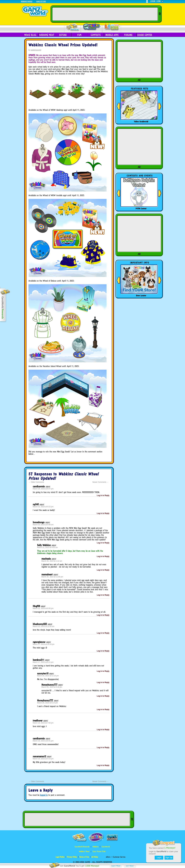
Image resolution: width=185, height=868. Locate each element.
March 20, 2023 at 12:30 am (44, 626)
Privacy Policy (72, 857)
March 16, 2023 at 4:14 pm (43, 759)
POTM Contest (141, 209)
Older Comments (36, 482)
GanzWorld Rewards (82, 847)
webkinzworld (36, 50)
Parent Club (112, 27)
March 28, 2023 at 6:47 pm (43, 489)
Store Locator (141, 296)
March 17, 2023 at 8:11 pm (43, 662)
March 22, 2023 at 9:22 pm (43, 507)
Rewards (73, 27)
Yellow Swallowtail (141, 122)
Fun (79, 35)
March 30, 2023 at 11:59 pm (52, 577)
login (153, 1)
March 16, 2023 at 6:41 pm (43, 741)
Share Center (145, 35)
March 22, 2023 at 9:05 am (47, 547)
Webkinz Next (47, 35)
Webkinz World (27, 1)
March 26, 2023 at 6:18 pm (52, 687)
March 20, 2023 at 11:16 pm (48, 676)
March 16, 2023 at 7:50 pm (43, 723)
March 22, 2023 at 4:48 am (43, 525)
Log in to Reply (103, 495)
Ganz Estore (41, 1)
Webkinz (96, 847)
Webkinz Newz (92, 27)
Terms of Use (84, 857)
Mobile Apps (112, 35)
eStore (63, 35)
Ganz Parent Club (99, 851)
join (159, 1)
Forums (128, 35)
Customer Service (119, 857)
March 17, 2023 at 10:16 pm (44, 644)
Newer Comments (100, 482)
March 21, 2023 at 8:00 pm (43, 608)
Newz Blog (30, 35)
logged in (44, 795)
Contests (96, 35)
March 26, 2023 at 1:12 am (52, 561)
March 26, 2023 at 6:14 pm (47, 703)
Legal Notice (60, 857)
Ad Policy (95, 857)
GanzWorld (106, 847)
